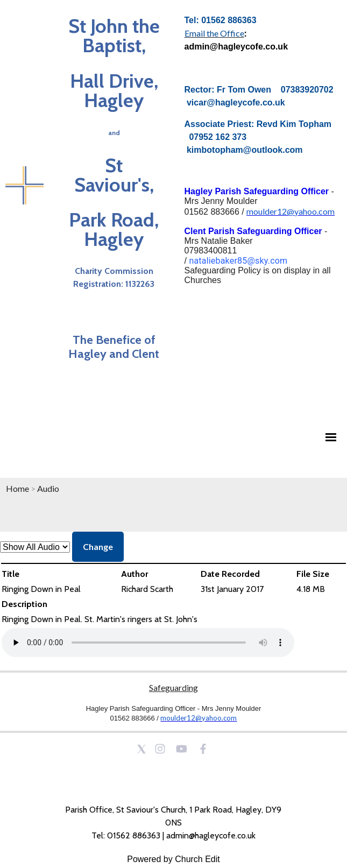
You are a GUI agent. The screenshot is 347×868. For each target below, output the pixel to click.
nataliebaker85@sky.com (238, 261)
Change (98, 546)
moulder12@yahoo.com (291, 211)
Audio (48, 488)
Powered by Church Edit (173, 859)
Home (17, 488)
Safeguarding (173, 687)
